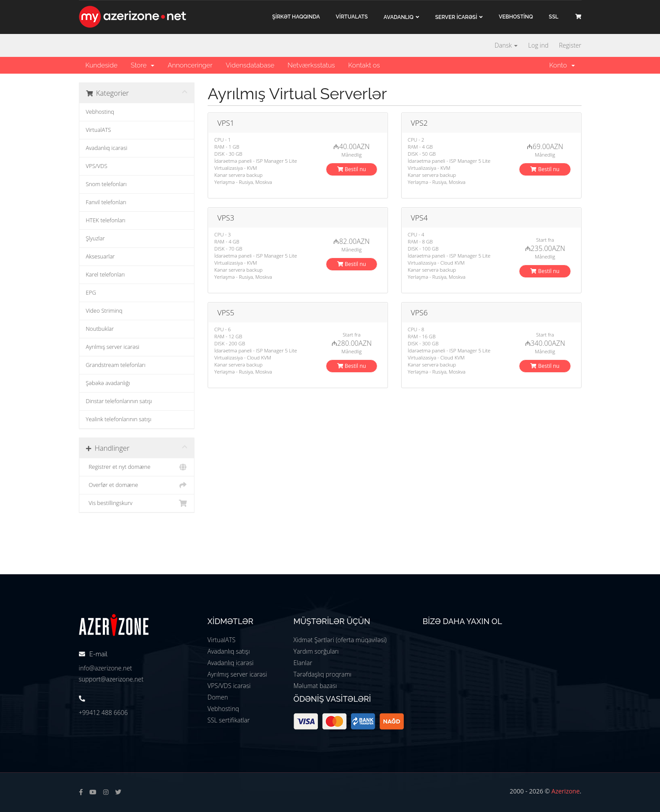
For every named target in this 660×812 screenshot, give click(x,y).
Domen (218, 697)
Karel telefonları (106, 275)
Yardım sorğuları (316, 651)
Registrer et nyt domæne (137, 467)
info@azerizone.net (106, 668)
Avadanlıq (399, 17)
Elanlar (303, 663)
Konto (562, 65)
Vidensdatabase (250, 65)
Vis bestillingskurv (137, 503)
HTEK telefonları (106, 220)
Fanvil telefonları (106, 202)
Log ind (538, 45)
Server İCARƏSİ (456, 17)
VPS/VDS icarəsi (229, 686)
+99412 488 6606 (103, 713)
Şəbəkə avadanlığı (108, 383)
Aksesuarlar (101, 256)
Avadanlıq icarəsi (107, 148)
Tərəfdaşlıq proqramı (323, 674)
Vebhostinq (100, 112)
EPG (91, 293)
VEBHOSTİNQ (516, 17)
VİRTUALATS (352, 17)
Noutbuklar (100, 329)
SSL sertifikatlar (229, 720)
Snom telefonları (106, 184)
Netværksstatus (311, 65)
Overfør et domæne (137, 485)
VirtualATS (99, 130)
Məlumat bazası (315, 686)
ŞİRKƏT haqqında (296, 17)
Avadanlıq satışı (229, 651)
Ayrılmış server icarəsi (113, 347)
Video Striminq (104, 311)
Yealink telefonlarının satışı (119, 419)
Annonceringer (190, 65)
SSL (554, 17)
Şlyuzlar (95, 238)
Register (570, 45)
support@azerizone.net (111, 679)
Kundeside (102, 65)
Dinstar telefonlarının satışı (119, 401)
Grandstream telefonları (116, 365)
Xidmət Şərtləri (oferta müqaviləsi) (340, 640)
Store (142, 65)
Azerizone (566, 791)
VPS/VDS (97, 166)
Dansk (506, 45)
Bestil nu (352, 169)
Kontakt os (364, 65)
